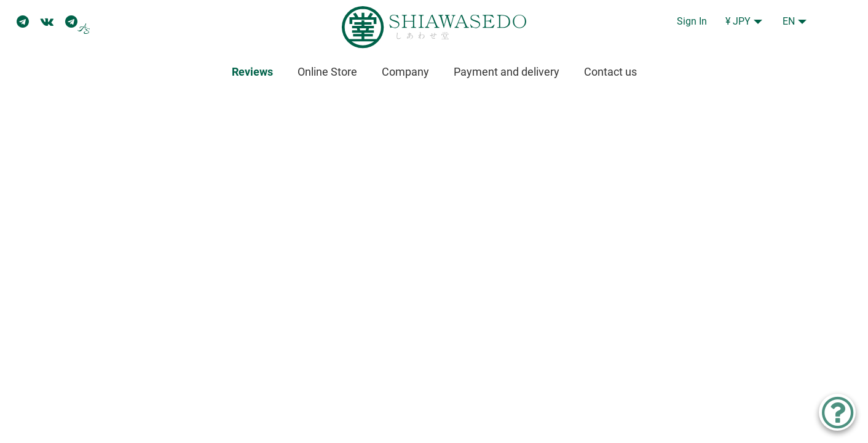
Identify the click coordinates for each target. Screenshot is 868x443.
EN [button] (789, 21)
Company (405, 72)
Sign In (692, 21)
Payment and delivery (507, 72)
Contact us (610, 72)
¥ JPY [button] (738, 21)
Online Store (327, 72)
